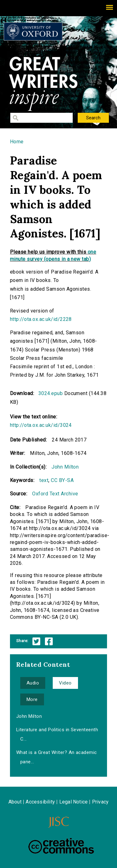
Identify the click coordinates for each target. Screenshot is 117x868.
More (32, 699)
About (15, 802)
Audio (33, 683)
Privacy (100, 802)
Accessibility (40, 802)
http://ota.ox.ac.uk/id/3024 (41, 425)
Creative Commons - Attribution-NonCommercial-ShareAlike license (61, 846)
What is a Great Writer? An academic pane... (57, 757)
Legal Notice (73, 802)
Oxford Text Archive (55, 494)
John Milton (65, 467)
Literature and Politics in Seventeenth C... (57, 734)
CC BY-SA (62, 480)
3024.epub (51, 393)
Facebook (49, 641)
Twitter (36, 641)
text (44, 480)
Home (17, 142)
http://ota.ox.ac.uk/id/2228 (41, 319)
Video (65, 683)
